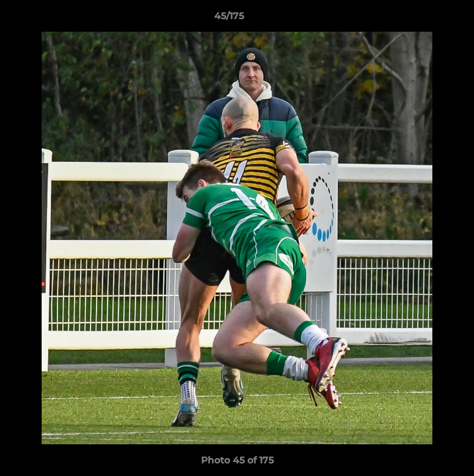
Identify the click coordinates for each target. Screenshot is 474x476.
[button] (426, 19)
